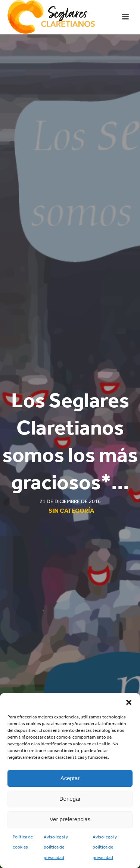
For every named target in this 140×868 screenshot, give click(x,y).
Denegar (70, 799)
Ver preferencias (70, 819)
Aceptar (70, 778)
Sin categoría (71, 510)
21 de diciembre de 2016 (70, 501)
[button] (129, 702)
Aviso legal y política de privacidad (56, 847)
